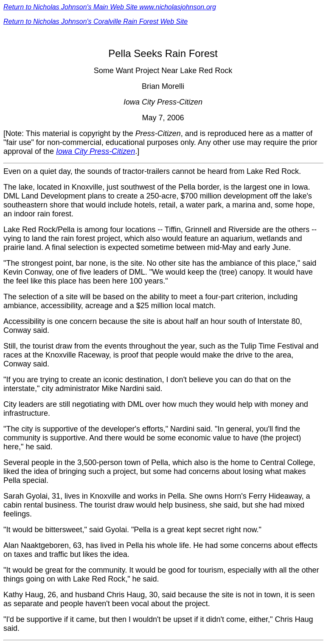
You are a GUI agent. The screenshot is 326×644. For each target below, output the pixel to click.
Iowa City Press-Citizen (96, 151)
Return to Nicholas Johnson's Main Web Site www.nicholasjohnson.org (110, 7)
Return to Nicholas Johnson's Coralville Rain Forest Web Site (96, 21)
